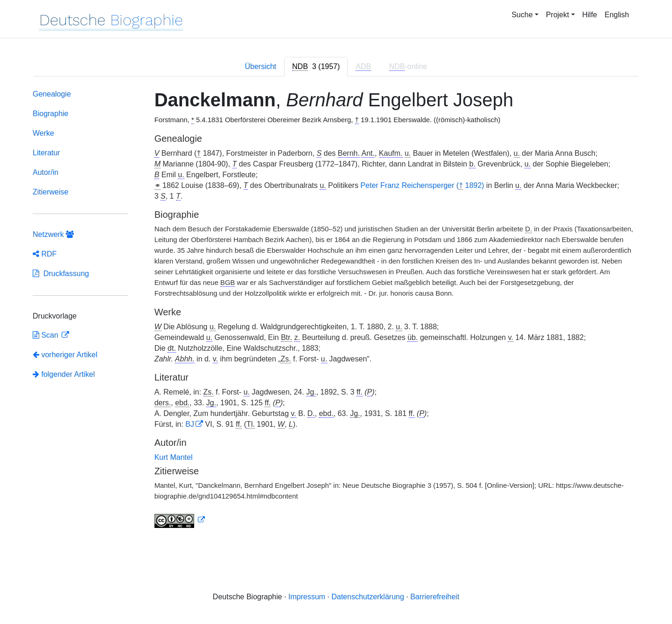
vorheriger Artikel (65, 355)
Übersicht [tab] (260, 66)
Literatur (46, 153)
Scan (46, 335)
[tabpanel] (336, 311)
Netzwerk (53, 234)
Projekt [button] (558, 15)
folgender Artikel (64, 374)
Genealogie (52, 94)
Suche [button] (522, 15)
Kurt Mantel (174, 457)
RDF (45, 254)
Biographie (51, 114)
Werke (43, 133)
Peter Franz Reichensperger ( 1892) (422, 186)
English (617, 15)
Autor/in (45, 172)
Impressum (307, 597)
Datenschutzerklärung (368, 597)
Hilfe (590, 15)
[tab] (316, 67)
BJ (190, 424)
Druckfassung (61, 274)
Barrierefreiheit (435, 597)
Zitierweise (50, 192)
